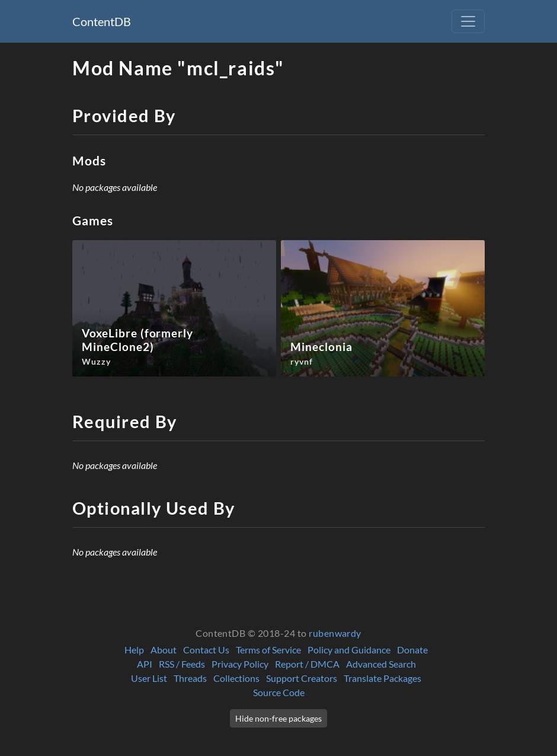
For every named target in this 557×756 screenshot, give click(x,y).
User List (149, 678)
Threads (190, 678)
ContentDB (102, 21)
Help (134, 650)
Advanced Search (381, 664)
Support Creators (302, 678)
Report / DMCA (307, 664)
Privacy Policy (240, 664)
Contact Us (206, 650)
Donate (412, 650)
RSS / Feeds (182, 664)
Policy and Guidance (349, 650)
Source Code (279, 692)
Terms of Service (268, 650)
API (145, 664)
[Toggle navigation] (468, 21)
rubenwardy (335, 633)
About (164, 650)
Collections (236, 678)
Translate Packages (382, 678)
